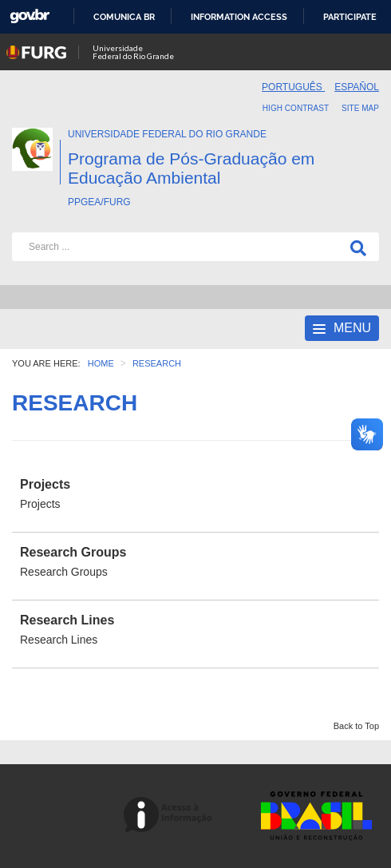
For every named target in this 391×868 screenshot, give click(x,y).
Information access (239, 17)
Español (357, 87)
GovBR (30, 16)
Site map (360, 108)
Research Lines (67, 620)
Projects (45, 484)
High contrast (296, 108)
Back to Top (356, 726)
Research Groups (73, 552)
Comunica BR (124, 17)
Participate (350, 17)
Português (293, 87)
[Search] (355, 247)
